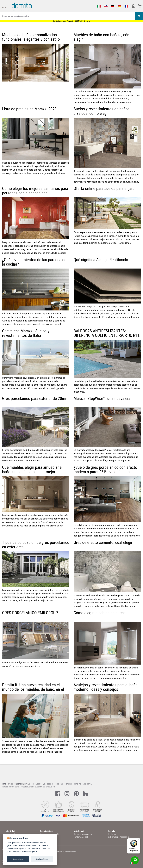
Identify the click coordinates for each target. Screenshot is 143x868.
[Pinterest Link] (76, 794)
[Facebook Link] (58, 794)
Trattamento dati (81, 837)
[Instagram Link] (67, 794)
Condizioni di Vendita (83, 834)
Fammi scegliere (29, 852)
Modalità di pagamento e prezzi (19, 834)
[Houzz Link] (85, 794)
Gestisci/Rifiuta (42, 859)
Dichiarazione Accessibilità (119, 837)
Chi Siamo (112, 834)
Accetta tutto (18, 859)
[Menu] (5, 6)
